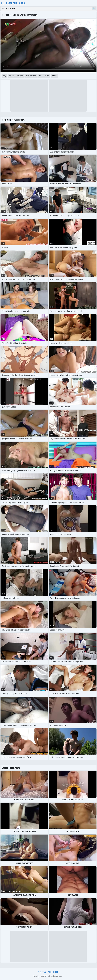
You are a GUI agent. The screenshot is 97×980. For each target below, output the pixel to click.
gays (47, 76)
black (54, 76)
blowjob (20, 76)
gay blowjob (31, 76)
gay (5, 76)
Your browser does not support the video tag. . (48, 45)
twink (11, 76)
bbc (41, 76)
